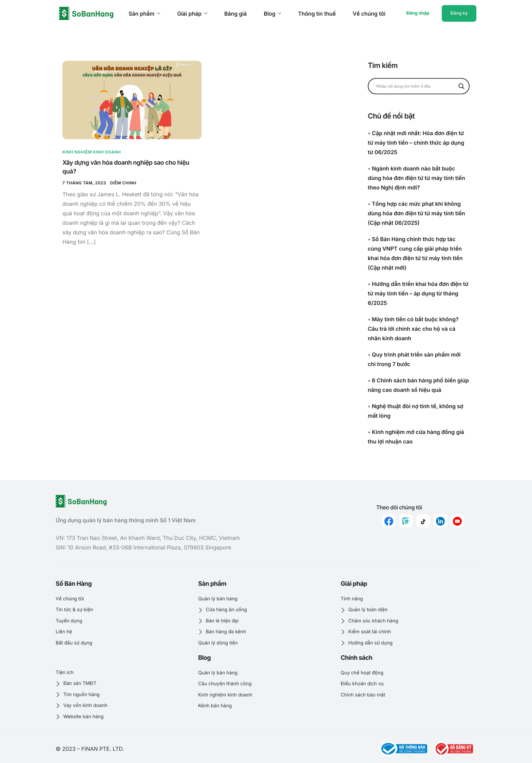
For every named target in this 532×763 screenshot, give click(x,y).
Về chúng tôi (369, 14)
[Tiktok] (423, 521)
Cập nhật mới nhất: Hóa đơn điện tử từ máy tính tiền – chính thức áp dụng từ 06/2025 (416, 143)
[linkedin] (440, 521)
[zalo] (406, 521)
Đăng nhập (418, 13)
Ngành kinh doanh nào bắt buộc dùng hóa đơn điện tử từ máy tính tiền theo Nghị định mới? (416, 178)
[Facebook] (389, 521)
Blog (272, 14)
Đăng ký (459, 13)
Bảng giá (235, 14)
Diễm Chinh (123, 183)
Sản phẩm (144, 14)
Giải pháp (192, 14)
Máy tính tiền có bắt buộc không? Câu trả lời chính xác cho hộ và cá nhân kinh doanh (413, 329)
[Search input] (416, 86)
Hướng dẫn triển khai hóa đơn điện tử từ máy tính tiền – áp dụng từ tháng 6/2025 (418, 293)
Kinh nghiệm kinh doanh (92, 152)
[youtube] (457, 521)
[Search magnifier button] (461, 86)
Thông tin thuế (317, 14)
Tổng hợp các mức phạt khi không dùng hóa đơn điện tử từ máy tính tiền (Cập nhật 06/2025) (416, 213)
